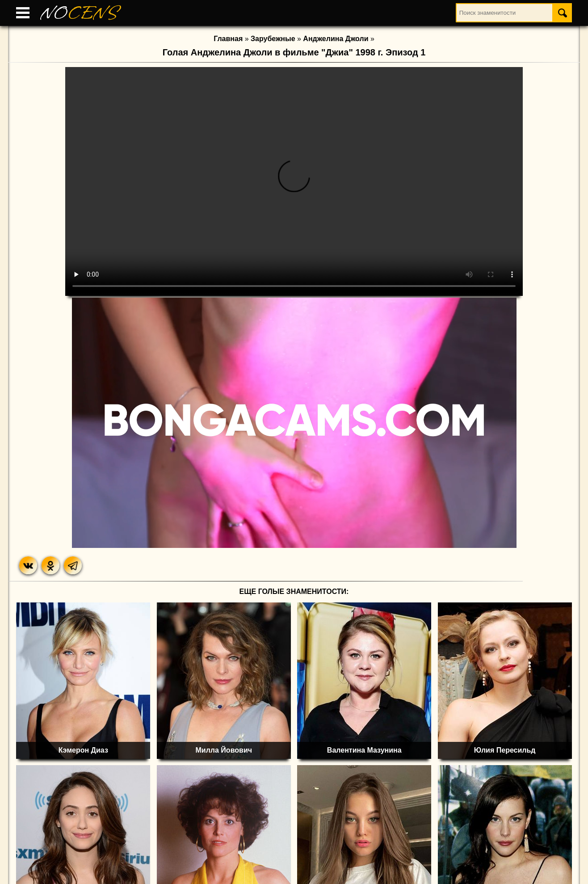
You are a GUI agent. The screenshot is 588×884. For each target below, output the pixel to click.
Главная (228, 39)
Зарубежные (273, 39)
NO (79, 13)
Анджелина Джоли (336, 39)
